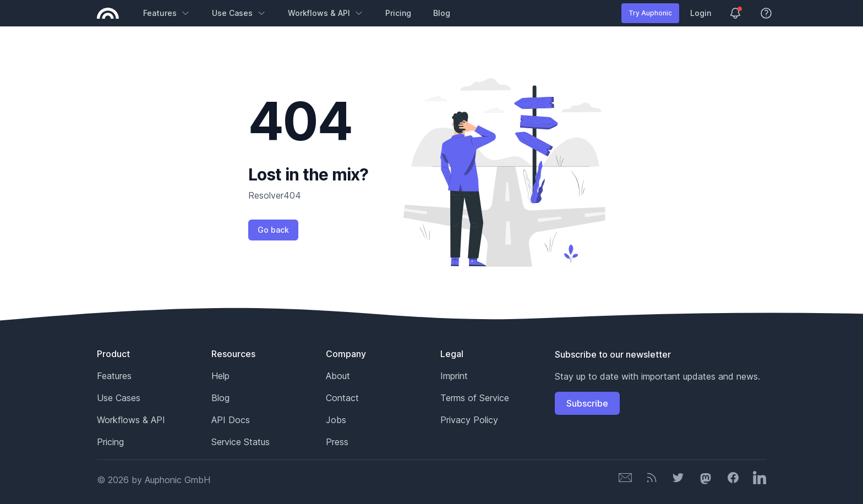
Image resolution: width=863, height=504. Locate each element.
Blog (442, 13)
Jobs (336, 420)
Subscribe (587, 403)
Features (166, 13)
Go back (273, 230)
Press (337, 442)
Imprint (454, 376)
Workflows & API (326, 13)
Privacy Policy (469, 420)
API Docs (231, 420)
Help (220, 376)
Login (701, 13)
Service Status (241, 442)
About (338, 376)
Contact (342, 398)
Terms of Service (475, 398)
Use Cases (239, 13)
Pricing (398, 13)
